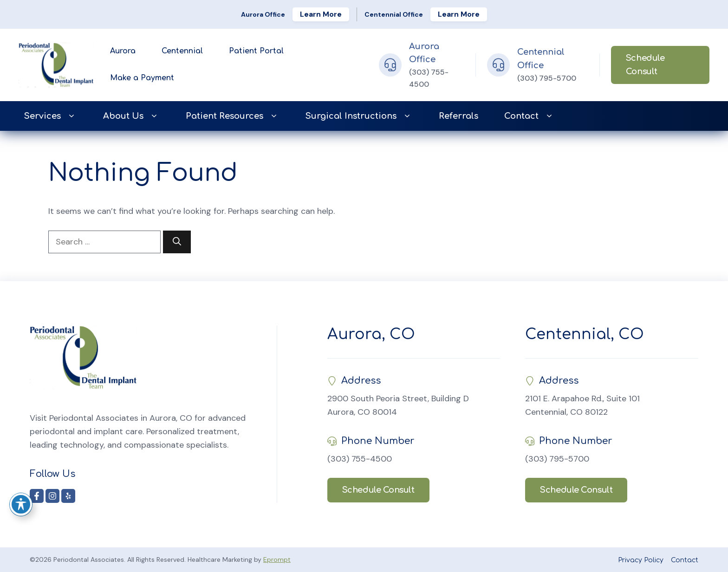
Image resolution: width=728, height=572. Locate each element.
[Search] (177, 242)
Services (51, 116)
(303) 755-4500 (360, 459)
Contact (530, 116)
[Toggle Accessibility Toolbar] (21, 504)
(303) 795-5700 (547, 78)
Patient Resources (233, 116)
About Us (131, 116)
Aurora (123, 51)
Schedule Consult (645, 65)
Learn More (321, 14)
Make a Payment (142, 78)
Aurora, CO (371, 334)
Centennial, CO (585, 334)
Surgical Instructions (359, 116)
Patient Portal (256, 51)
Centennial (182, 51)
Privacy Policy (641, 560)
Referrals (458, 116)
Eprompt (277, 559)
